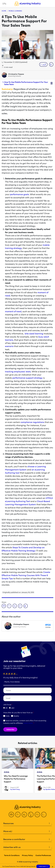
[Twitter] (18, 815)
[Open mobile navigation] (4, 4)
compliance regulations (32, 422)
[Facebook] (11, 815)
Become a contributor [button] (27, 839)
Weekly (15, 716)
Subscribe (10, 729)
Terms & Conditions (12, 855)
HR (6, 708)
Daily (6, 716)
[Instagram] (44, 815)
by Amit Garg (15, 789)
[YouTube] (31, 815)
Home (4, 11)
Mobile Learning (15, 11)
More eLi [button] (27, 831)
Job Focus (8, 705)
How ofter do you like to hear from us (18, 713)
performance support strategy (27, 378)
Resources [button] (27, 823)
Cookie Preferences (43, 855)
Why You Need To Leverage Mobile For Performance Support (16, 779)
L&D (13, 708)
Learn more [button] (28, 723)
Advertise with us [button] (27, 847)
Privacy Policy (27, 855)
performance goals (19, 194)
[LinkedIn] (24, 815)
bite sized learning (34, 334)
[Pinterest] (37, 815)
